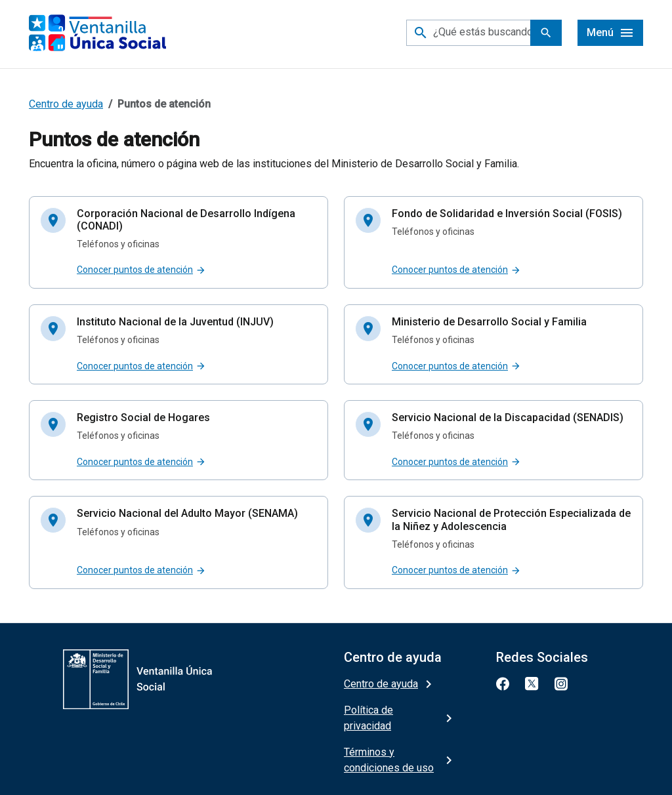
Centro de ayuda (66, 104)
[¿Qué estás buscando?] (484, 33)
